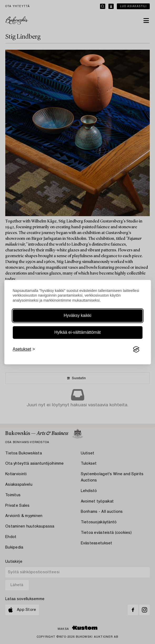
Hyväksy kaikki (77, 316)
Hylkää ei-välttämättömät (77, 333)
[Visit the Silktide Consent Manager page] (136, 349)
